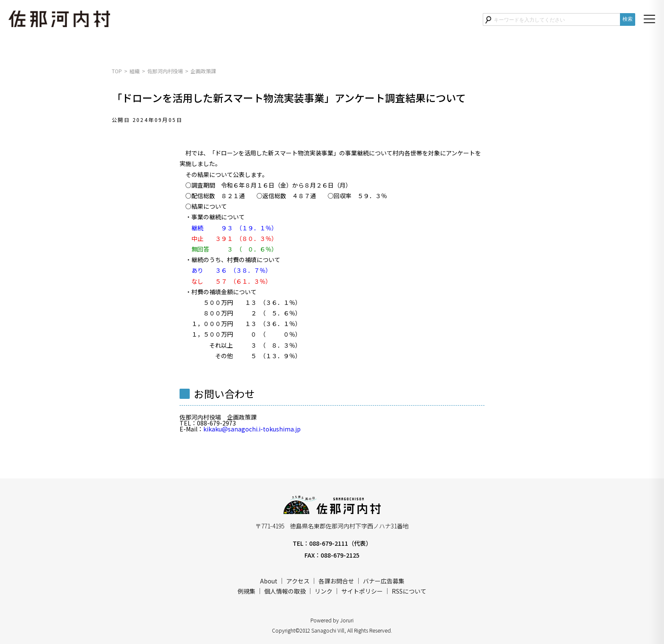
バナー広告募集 (384, 581)
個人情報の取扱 (285, 591)
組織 (135, 71)
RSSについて (409, 591)
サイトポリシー (362, 591)
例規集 (246, 591)
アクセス (298, 581)
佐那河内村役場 (165, 71)
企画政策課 (203, 71)
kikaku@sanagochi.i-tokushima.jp (252, 429)
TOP (117, 71)
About (269, 581)
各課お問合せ (336, 581)
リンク (324, 591)
